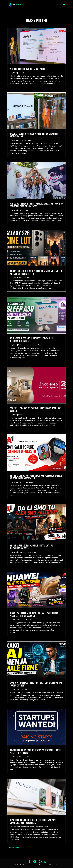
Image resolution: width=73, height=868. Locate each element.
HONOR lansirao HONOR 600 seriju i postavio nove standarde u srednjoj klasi (33, 822)
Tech (25, 73)
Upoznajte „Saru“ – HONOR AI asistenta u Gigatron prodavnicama (34, 135)
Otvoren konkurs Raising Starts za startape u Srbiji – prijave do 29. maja (36, 752)
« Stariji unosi (13, 848)
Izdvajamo (30, 827)
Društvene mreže (24, 552)
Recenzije (33, 345)
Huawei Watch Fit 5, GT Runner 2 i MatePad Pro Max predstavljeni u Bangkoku (34, 614)
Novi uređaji (25, 345)
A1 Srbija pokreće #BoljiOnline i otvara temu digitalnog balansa (31, 547)
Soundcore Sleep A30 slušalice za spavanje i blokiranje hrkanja (31, 340)
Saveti (34, 552)
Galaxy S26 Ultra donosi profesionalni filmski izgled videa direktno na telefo (36, 272)
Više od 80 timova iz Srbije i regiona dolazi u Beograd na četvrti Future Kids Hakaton (36, 205)
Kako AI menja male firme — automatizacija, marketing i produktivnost (36, 684)
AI (19, 140)
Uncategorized (24, 278)
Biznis (20, 73)
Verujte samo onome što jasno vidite (27, 69)
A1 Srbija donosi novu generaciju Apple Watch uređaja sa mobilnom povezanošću (36, 477)
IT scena (23, 140)
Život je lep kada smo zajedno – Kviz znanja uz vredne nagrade (35, 410)
